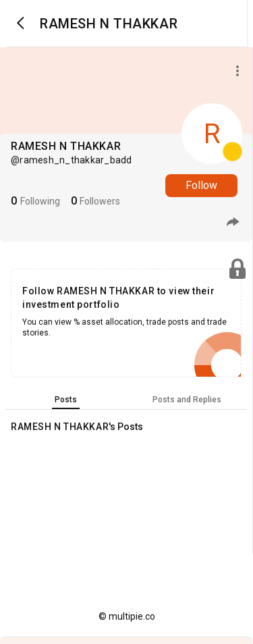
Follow (201, 185)
